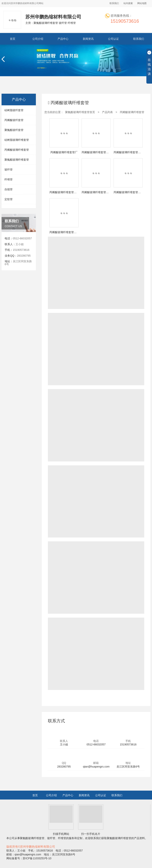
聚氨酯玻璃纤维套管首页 (80, 112)
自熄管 (9, 189)
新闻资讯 (88, 39)
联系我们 (114, 3)
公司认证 (113, 39)
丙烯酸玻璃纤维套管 (17, 150)
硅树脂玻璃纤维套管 (17, 140)
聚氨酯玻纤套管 (14, 130)
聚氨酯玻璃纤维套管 (17, 160)
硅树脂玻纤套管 (14, 110)
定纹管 (9, 199)
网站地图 (142, 3)
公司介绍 (38, 39)
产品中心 (63, 39)
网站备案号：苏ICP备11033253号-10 (29, 858)
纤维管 (9, 179)
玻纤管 (9, 170)
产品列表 (107, 112)
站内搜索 (128, 3)
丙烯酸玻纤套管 (14, 120)
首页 (13, 39)
